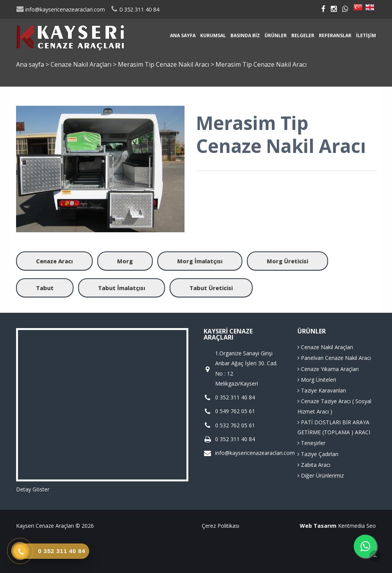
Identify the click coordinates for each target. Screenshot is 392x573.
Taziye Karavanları (322, 390)
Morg (125, 261)
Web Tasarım (318, 526)
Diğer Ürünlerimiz (321, 475)
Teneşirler (311, 443)
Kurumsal (213, 35)
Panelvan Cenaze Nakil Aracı (334, 358)
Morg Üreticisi (287, 261)
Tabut (45, 288)
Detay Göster (33, 489)
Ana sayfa (183, 35)
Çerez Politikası (220, 526)
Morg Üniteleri (317, 380)
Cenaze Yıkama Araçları (328, 369)
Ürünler (276, 35)
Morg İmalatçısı (200, 261)
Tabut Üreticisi (211, 288)
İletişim (366, 35)
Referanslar (335, 35)
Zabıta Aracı (314, 465)
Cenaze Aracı (54, 261)
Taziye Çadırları (318, 454)
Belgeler (303, 35)
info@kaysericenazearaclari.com (60, 9)
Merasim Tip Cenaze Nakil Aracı (164, 64)
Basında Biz (245, 35)
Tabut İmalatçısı (122, 288)
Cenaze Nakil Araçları (82, 64)
